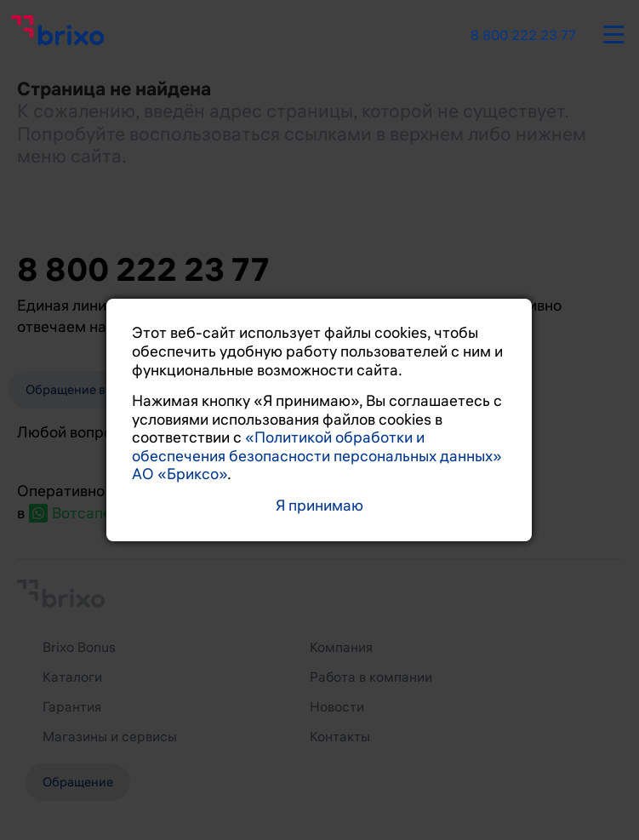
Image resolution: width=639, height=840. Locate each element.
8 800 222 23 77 (523, 36)
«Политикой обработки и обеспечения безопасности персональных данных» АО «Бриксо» (317, 456)
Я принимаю (319, 506)
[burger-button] (613, 31)
